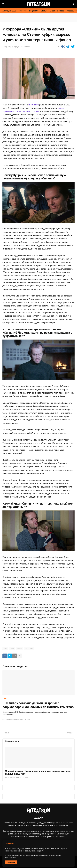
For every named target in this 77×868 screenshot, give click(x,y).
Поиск (74, 4)
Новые (6, 733)
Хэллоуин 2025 (9, 11)
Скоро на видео (57, 11)
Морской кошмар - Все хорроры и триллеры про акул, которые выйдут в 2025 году (38, 772)
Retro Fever (29, 648)
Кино (5, 648)
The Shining (34, 105)
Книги (12, 648)
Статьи (44, 11)
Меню (3, 4)
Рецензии (34, 11)
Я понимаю (11, 862)
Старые (70, 733)
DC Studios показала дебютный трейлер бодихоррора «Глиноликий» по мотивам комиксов (38, 705)
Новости (23, 11)
